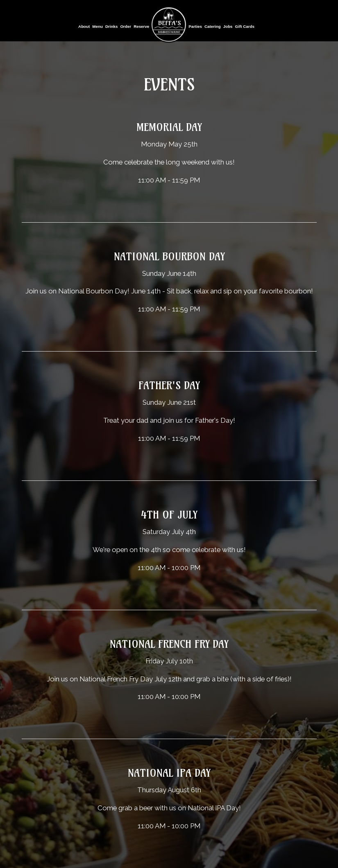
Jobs (228, 26)
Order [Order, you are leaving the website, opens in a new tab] (126, 26)
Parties (195, 26)
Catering (213, 26)
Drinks (112, 26)
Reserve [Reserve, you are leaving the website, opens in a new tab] (141, 26)
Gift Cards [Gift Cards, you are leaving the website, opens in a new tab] (245, 26)
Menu (98, 26)
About (84, 26)
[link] (169, 25)
